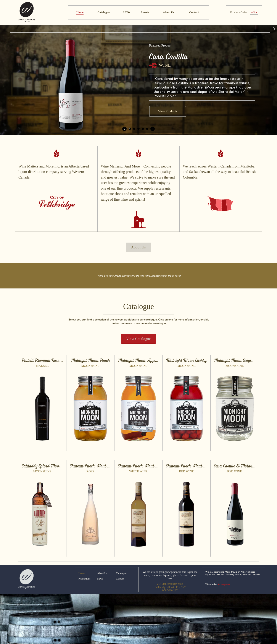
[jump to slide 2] (134, 129)
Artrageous (224, 584)
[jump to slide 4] (143, 129)
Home (80, 12)
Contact (194, 12)
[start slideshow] (125, 129)
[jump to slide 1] (130, 129)
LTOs (127, 12)
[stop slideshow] (152, 129)
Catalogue (103, 12)
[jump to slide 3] (138, 129)
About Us (169, 12)
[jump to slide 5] (147, 129)
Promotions (85, 579)
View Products (167, 111)
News (100, 579)
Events (145, 12)
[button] (138, 247)
